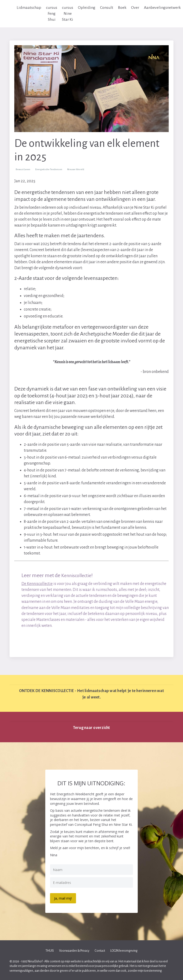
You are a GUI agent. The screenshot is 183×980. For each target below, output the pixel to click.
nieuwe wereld (76, 169)
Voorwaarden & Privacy (74, 950)
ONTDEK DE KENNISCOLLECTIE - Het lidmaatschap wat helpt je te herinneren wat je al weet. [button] (91, 694)
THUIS (50, 950)
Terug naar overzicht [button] (92, 728)
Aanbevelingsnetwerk (163, 8)
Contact (100, 950)
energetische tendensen (49, 169)
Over (135, 8)
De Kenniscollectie (37, 584)
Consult (107, 8)
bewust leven (23, 169)
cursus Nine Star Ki (68, 14)
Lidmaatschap (29, 8)
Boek (122, 8)
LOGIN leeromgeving (124, 950)
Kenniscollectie (78, 575)
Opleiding (87, 8)
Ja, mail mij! (64, 898)
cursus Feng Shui (52, 14)
